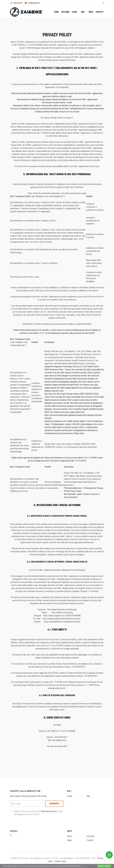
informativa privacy (49, 811)
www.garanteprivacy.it (57, 688)
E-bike (75, 12)
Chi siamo (65, 12)
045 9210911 (16, 3)
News (91, 12)
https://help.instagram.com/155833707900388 (62, 616)
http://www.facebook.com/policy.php (62, 609)
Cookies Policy (60, 861)
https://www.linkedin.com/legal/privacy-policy (62, 622)
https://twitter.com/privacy (62, 613)
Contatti (99, 12)
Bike (84, 12)
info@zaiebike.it (32, 3)
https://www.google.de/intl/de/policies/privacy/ (62, 619)
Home (56, 12)
